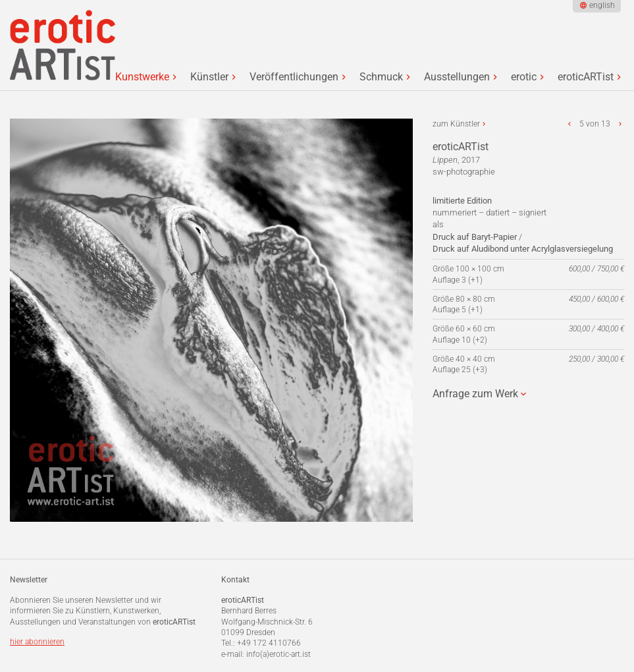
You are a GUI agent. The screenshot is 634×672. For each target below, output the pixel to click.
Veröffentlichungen (294, 77)
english (602, 5)
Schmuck (381, 77)
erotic (524, 77)
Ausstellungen (457, 77)
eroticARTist (586, 77)
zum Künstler (456, 124)
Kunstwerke (142, 77)
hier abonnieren (37, 642)
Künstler (209, 77)
